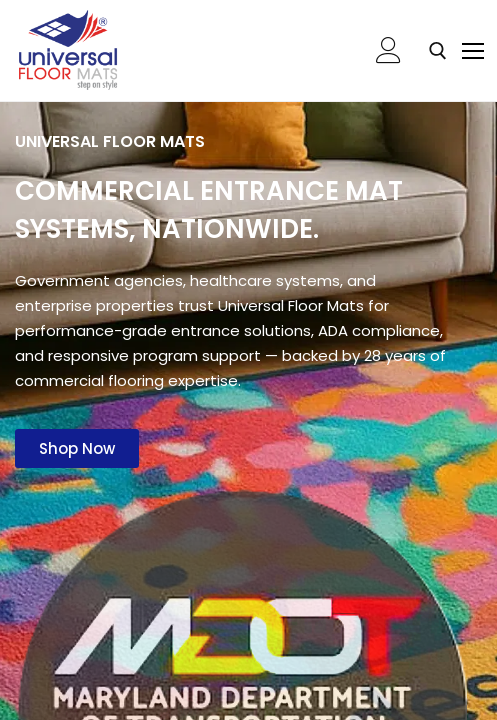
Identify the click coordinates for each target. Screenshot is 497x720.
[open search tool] (438, 51)
